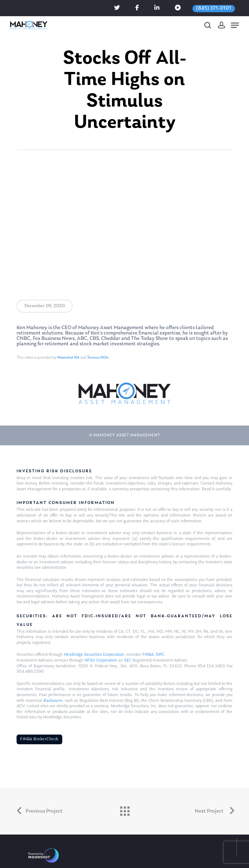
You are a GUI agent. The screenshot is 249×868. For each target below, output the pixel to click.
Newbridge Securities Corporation (94, 655)
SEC (128, 660)
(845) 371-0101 (214, 8)
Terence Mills (98, 358)
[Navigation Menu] (235, 25)
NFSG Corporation (101, 660)
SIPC (160, 655)
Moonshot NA (68, 358)
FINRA (148, 655)
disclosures (53, 701)
